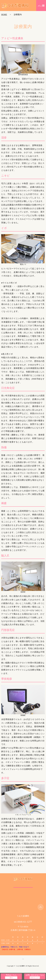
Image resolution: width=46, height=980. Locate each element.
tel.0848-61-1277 (23, 922)
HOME (4, 15)
